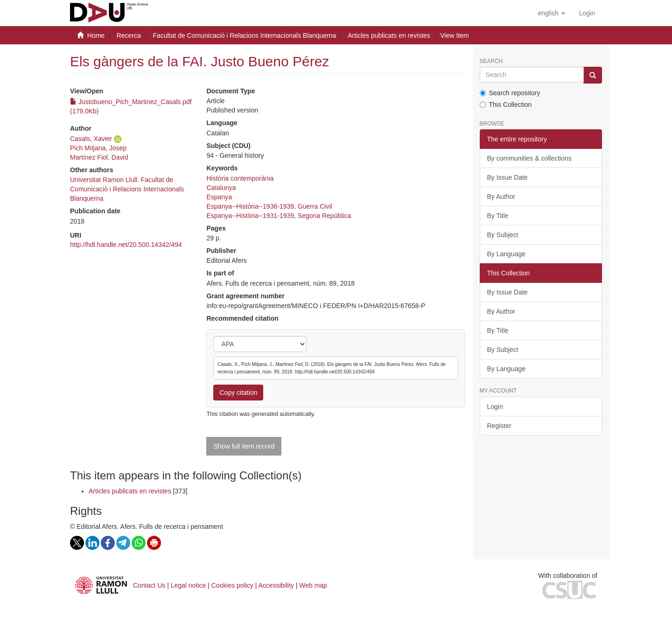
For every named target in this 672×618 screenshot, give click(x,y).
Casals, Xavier (91, 139)
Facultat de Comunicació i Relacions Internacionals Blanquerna (244, 35)
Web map (313, 585)
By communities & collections (529, 158)
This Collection (506, 105)
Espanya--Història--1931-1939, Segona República (279, 216)
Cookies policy (232, 585)
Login (495, 407)
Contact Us (149, 585)
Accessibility (276, 585)
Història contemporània (240, 178)
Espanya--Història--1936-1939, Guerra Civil (269, 206)
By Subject (503, 235)
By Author (501, 197)
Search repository (510, 93)
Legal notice (189, 585)
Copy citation (238, 393)
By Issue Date (507, 177)
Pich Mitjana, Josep (98, 148)
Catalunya (221, 188)
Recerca (129, 35)
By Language (507, 254)
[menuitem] (587, 13)
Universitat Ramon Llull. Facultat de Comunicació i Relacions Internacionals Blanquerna (127, 189)
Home (96, 35)
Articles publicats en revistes (389, 35)
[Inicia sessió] (587, 13)
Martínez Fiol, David (99, 157)
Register (499, 426)
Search (491, 61)
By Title (498, 216)
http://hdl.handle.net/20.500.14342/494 (126, 245)
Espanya (219, 197)
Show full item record (244, 446)
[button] (551, 13)
